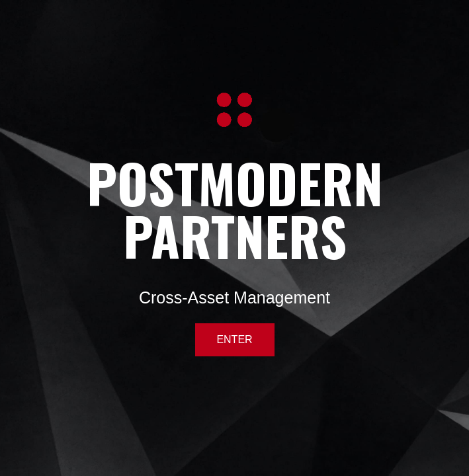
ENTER (234, 339)
